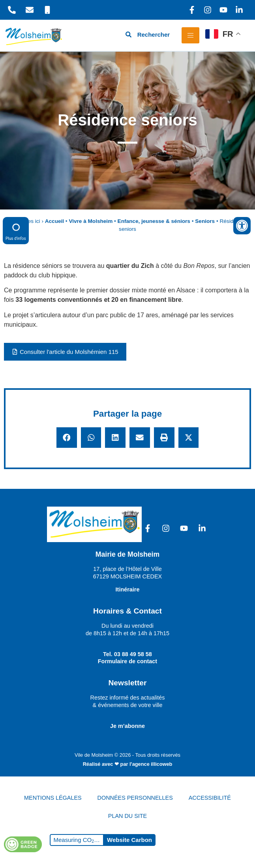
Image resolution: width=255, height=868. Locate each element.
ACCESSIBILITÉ (210, 798)
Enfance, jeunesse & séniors (154, 221)
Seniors (205, 221)
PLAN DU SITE (127, 816)
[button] (67, 438)
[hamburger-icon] (190, 35)
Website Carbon (129, 840)
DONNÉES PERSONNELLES (135, 798)
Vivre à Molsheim (91, 221)
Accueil (54, 221)
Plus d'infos (16, 230)
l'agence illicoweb (151, 764)
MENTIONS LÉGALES (53, 798)
